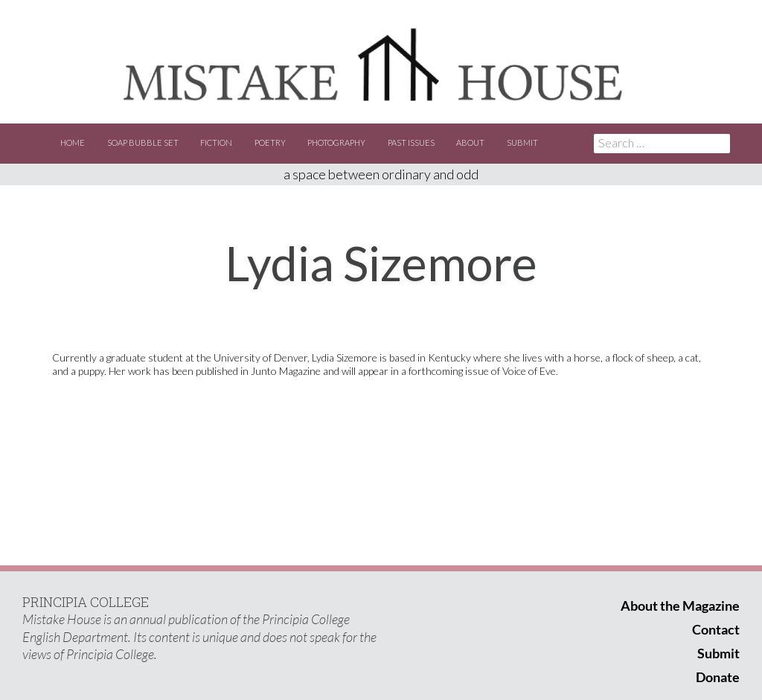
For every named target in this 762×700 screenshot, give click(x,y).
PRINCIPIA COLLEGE (86, 602)
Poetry (270, 142)
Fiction (216, 142)
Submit (522, 142)
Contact (716, 629)
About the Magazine (680, 606)
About (470, 142)
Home (73, 142)
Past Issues (411, 142)
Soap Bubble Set (143, 142)
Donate (718, 677)
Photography (336, 142)
